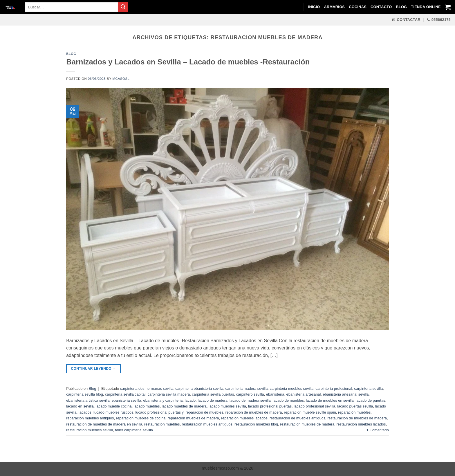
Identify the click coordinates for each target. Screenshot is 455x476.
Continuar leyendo (94, 369)
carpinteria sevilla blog (85, 394)
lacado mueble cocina (114, 406)
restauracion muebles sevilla (90, 430)
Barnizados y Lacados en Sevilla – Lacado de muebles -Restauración (188, 62)
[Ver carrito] (448, 7)
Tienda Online (426, 7)
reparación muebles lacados (244, 418)
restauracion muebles (162, 424)
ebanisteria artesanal (304, 394)
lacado (190, 400)
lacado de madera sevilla (250, 400)
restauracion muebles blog (256, 424)
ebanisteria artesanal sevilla (346, 394)
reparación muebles (354, 412)
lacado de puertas (371, 400)
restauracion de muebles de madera (357, 418)
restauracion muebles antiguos (207, 424)
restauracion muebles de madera (307, 424)
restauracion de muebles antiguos (297, 418)
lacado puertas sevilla (355, 406)
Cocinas (358, 7)
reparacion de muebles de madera (253, 412)
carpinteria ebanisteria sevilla (199, 388)
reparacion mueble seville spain (310, 412)
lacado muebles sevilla (227, 406)
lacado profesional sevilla (314, 406)
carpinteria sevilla (368, 388)
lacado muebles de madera (184, 406)
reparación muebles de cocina (141, 418)
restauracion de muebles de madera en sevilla (104, 424)
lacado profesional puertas (270, 406)
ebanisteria (275, 394)
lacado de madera (212, 400)
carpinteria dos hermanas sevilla (147, 388)
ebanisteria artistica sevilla (88, 400)
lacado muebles (147, 406)
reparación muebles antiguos (90, 418)
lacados (85, 412)
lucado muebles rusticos (113, 412)
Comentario (378, 430)
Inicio (314, 7)
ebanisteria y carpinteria (163, 400)
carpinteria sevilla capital (125, 394)
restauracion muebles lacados (361, 424)
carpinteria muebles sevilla (291, 388)
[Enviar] (123, 7)
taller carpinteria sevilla (134, 430)
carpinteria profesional (334, 388)
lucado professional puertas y (160, 412)
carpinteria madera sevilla (246, 388)
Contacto (381, 7)
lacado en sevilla (80, 406)
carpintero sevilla (250, 394)
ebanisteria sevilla (127, 400)
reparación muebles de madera (193, 418)
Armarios (334, 7)
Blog (401, 7)
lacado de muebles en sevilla (330, 400)
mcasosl (121, 79)
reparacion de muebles (204, 412)
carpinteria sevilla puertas (213, 394)
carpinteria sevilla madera (169, 394)
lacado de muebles (288, 400)
